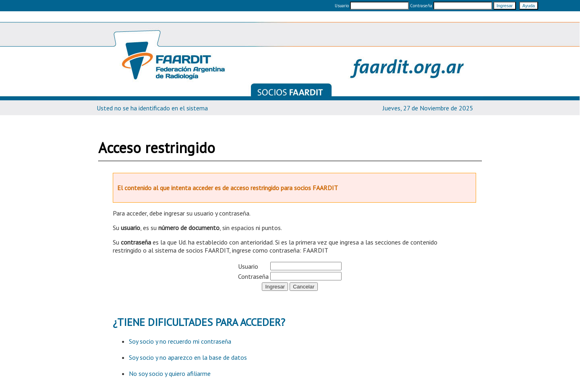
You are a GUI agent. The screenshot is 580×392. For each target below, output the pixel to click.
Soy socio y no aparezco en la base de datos (188, 357)
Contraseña (452, 6)
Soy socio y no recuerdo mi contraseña (180, 341)
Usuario (342, 6)
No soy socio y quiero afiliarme (170, 373)
